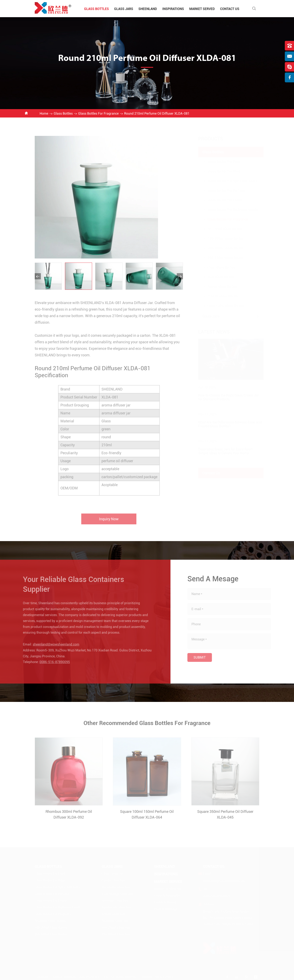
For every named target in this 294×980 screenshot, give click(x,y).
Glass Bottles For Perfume (222, 191)
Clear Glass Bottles (217, 267)
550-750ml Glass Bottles (222, 258)
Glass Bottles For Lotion (221, 200)
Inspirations (173, 9)
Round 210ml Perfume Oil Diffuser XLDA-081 (157, 114)
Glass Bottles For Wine (220, 171)
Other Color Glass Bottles (222, 306)
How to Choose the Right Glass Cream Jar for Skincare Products (224, 397)
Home (44, 114)
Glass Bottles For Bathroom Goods (229, 210)
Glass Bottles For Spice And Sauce (228, 181)
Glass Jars (124, 9)
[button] (38, 276)
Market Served (202, 9)
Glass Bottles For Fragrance (98, 114)
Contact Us (230, 9)
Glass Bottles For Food (220, 162)
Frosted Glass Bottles (219, 296)
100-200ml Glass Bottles (222, 239)
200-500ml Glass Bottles (222, 248)
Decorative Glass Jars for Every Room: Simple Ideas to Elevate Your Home (222, 451)
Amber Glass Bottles (218, 287)
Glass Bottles (96, 9)
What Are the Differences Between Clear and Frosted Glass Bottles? (226, 424)
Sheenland (148, 9)
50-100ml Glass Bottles (221, 229)
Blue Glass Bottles (217, 277)
